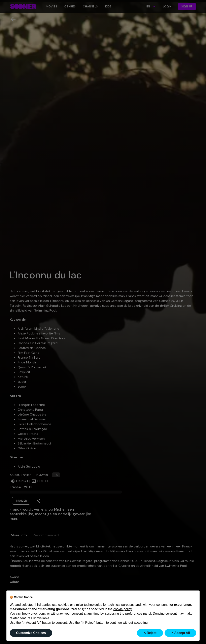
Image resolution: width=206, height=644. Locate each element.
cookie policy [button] (123, 609)
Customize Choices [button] (31, 633)
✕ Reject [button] (150, 633)
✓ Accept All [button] (181, 633)
